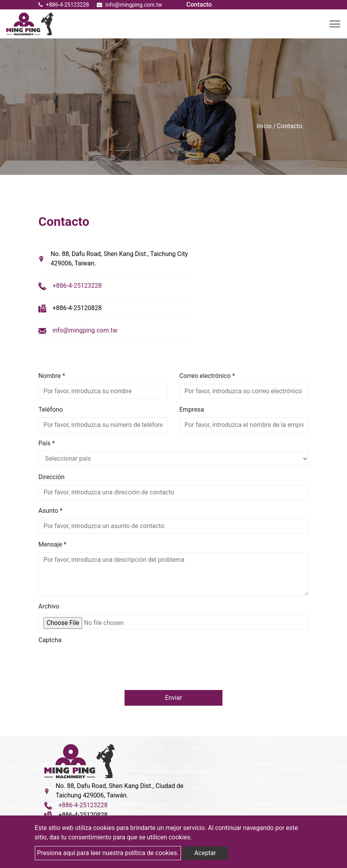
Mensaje (52, 544)
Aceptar (205, 853)
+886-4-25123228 (64, 5)
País (47, 443)
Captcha (50, 640)
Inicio (264, 126)
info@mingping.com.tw (85, 330)
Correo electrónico (207, 376)
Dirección (52, 477)
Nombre (52, 376)
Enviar (173, 698)
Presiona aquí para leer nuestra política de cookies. (108, 853)
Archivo (49, 606)
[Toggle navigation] (335, 24)
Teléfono (51, 409)
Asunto (50, 511)
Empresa (192, 409)
